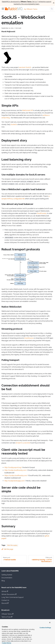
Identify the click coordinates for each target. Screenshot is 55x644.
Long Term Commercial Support (13, 597)
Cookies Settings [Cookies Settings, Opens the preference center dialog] (45, 628)
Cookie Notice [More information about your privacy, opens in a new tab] (7, 643)
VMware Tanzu (7, 614)
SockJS (28, 67)
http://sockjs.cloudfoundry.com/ (16, 470)
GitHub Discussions (9, 594)
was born (22, 67)
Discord (5, 603)
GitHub (5, 591)
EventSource (29, 338)
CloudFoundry (42, 213)
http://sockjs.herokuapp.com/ (15, 481)
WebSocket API (27, 110)
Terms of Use (7, 617)
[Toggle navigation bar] (3, 9)
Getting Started (7, 575)
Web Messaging (12, 545)
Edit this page (7, 549)
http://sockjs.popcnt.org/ (13, 467)
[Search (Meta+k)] (52, 9)
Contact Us (5, 600)
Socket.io (14, 124)
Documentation (7, 578)
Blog (3, 581)
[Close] (54, 3)
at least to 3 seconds (23, 443)
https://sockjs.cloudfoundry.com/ (16, 475)
